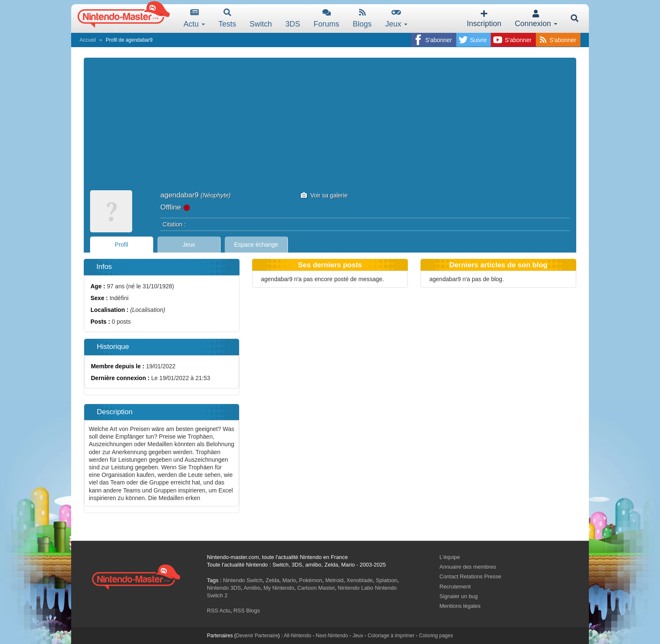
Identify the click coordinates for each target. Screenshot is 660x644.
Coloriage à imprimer (391, 636)
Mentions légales (460, 606)
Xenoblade (359, 580)
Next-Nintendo (332, 636)
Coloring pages (436, 636)
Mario (289, 580)
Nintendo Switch (243, 580)
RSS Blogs (246, 611)
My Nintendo (279, 588)
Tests (227, 18)
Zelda (273, 580)
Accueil (88, 40)
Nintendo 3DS (224, 588)
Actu (194, 18)
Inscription (484, 19)
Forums (326, 18)
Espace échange (256, 245)
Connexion (536, 19)
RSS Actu (219, 611)
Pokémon (311, 580)
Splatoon (387, 580)
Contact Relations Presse (470, 576)
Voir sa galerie (324, 195)
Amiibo (252, 588)
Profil (122, 245)
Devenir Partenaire (257, 636)
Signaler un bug (459, 596)
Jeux (396, 18)
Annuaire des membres (468, 567)
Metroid (334, 580)
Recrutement (455, 587)
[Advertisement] (330, 127)
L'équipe (450, 557)
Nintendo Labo (355, 588)
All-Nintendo (297, 636)
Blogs (362, 18)
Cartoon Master (316, 588)
